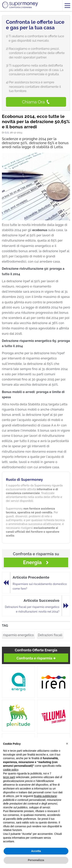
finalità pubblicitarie (45, 796)
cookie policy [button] (11, 770)
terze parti (9, 777)
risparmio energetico (18, 635)
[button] (67, 744)
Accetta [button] (36, 851)
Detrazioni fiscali (50, 635)
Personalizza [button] (36, 860)
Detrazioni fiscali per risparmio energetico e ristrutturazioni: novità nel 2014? (32, 609)
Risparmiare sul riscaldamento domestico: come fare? (40, 586)
